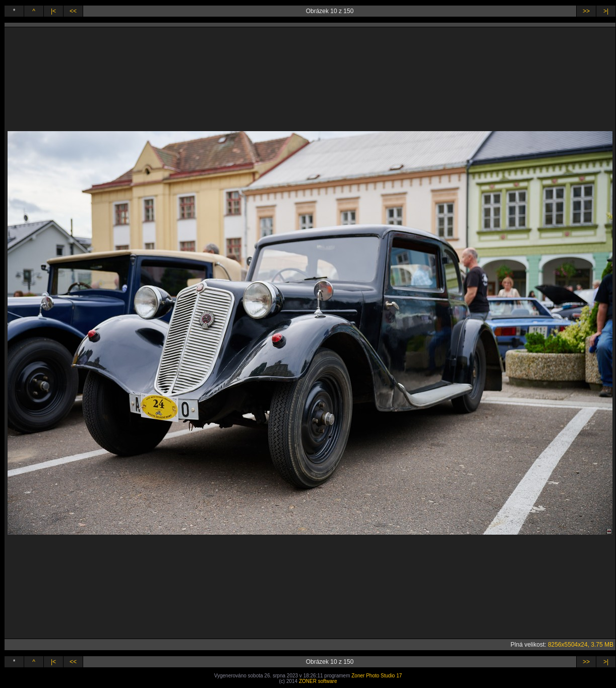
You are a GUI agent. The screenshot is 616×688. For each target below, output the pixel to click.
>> (586, 11)
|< (53, 11)
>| (606, 11)
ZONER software (318, 681)
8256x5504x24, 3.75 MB (581, 645)
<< (73, 11)
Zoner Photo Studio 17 (377, 676)
